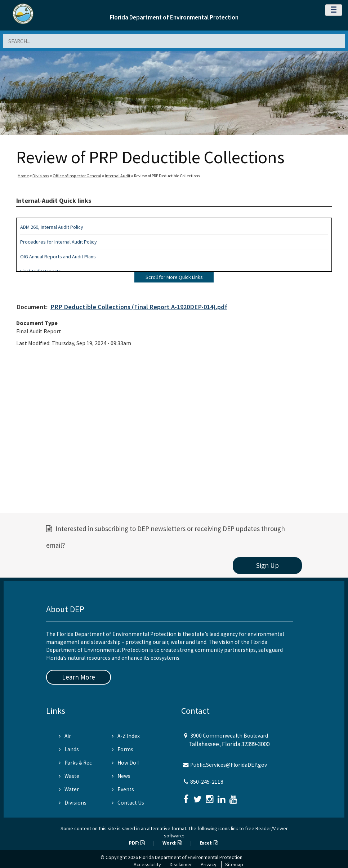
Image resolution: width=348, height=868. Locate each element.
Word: (172, 843)
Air (65, 736)
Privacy (209, 864)
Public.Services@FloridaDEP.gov (229, 765)
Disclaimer (181, 864)
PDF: (137, 843)
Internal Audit (118, 176)
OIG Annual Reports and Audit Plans (58, 257)
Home (23, 176)
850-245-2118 (207, 782)
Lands (69, 749)
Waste (69, 776)
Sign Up (267, 565)
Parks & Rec (75, 763)
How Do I (125, 763)
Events (123, 789)
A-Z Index (126, 736)
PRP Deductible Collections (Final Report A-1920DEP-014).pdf (139, 307)
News (121, 776)
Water (69, 789)
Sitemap (234, 864)
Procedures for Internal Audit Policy (59, 242)
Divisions (41, 176)
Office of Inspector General (77, 176)
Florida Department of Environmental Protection (174, 17)
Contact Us (128, 803)
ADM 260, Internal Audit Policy (52, 227)
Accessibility (147, 864)
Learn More (79, 677)
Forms (122, 749)
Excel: (209, 843)
